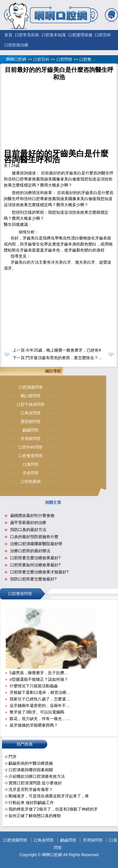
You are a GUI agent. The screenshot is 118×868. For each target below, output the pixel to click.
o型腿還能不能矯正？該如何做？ (39, 679)
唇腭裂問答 (31, 422)
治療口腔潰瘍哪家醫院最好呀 (36, 544)
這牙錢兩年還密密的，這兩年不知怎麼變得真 (40, 706)
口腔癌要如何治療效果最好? (35, 565)
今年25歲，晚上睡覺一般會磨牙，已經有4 (63, 350)
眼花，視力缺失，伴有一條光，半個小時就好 (40, 719)
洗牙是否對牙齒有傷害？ (31, 789)
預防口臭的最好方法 (28, 530)
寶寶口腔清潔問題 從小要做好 (35, 783)
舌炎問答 (31, 473)
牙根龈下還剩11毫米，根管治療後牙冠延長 (40, 692)
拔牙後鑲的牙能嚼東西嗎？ (34, 725)
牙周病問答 (31, 439)
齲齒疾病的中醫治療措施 (31, 763)
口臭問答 (31, 464)
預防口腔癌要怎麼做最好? (33, 579)
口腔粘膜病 (31, 482)
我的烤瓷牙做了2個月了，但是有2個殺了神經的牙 (53, 809)
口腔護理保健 (80, 35)
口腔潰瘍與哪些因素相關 (31, 770)
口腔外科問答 (31, 447)
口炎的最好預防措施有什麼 (34, 537)
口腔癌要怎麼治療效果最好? (35, 558)
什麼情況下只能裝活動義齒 (34, 686)
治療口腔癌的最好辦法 (30, 551)
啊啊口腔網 (16, 59)
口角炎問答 (31, 413)
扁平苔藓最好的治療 (28, 523)
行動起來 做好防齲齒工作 (31, 803)
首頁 (8, 35)
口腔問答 (64, 59)
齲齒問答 (31, 430)
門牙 (13, 757)
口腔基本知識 (54, 35)
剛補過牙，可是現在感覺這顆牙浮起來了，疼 (49, 796)
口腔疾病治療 (16, 45)
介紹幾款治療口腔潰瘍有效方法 (37, 776)
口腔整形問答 (91, 59)
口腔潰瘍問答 (31, 387)
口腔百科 (103, 35)
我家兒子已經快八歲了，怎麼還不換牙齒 (40, 699)
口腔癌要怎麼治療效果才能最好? (39, 572)
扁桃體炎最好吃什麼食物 (32, 516)
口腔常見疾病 (27, 35)
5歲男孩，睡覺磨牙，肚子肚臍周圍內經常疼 (40, 673)
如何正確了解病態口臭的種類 (35, 816)
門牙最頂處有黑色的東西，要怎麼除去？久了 (66, 358)
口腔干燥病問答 (31, 404)
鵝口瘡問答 (31, 396)
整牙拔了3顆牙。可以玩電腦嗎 (37, 712)
